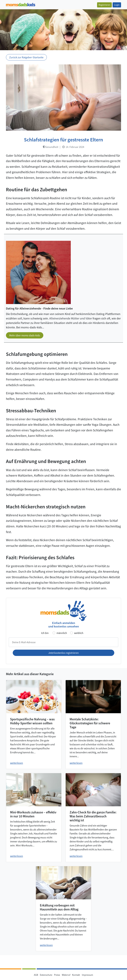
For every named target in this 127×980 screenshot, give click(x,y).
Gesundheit (51, 147)
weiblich (79, 633)
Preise (57, 975)
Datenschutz (46, 975)
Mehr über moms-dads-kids (25, 335)
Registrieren (104, 5)
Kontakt (76, 975)
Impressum (87, 975)
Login (117, 5)
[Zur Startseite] (21, 4)
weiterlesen (17, 763)
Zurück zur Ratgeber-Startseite (26, 57)
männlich (62, 633)
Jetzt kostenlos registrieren (63, 653)
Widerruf (66, 975)
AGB (36, 975)
